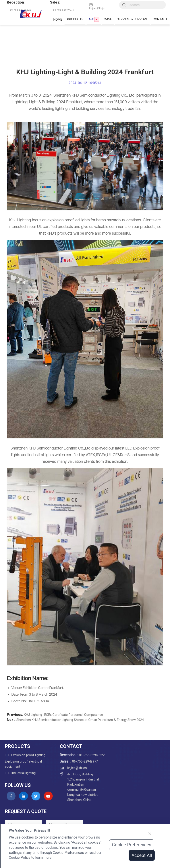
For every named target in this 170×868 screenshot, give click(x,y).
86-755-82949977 (85, 761)
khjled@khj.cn (98, 7)
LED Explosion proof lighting (25, 755)
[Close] (150, 834)
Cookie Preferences (132, 845)
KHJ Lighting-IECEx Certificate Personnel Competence (63, 715)
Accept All (142, 855)
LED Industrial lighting (20, 773)
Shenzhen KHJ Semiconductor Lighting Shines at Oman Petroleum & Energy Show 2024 (80, 720)
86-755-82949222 (92, 755)
